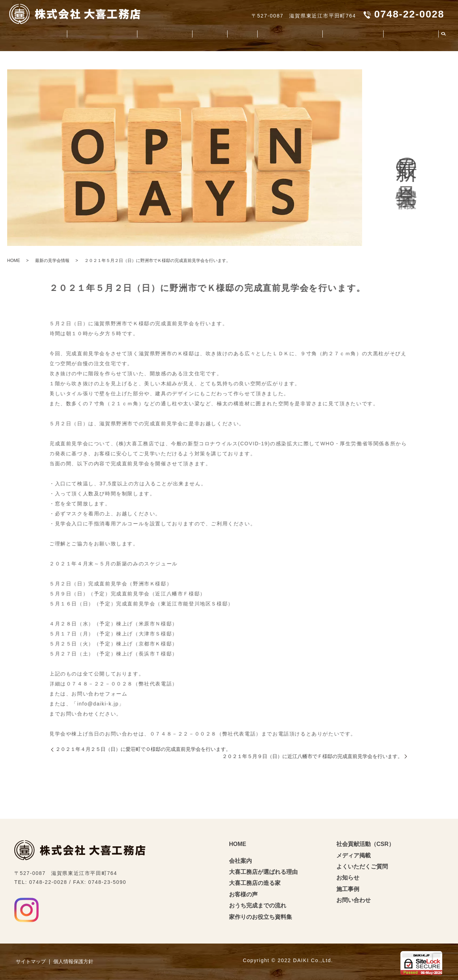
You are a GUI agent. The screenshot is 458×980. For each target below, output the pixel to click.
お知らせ (348, 878)
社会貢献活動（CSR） (347, 34)
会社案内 (33, 34)
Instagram (26, 910)
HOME (14, 261)
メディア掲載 (354, 855)
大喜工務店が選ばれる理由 (85, 34)
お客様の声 (199, 34)
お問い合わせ (354, 900)
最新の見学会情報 (52, 261)
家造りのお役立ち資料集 (279, 34)
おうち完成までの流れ (258, 905)
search (443, 35)
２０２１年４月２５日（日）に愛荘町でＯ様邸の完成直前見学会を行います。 (143, 749)
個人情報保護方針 (73, 961)
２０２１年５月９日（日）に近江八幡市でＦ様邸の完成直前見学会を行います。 (312, 756)
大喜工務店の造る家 (153, 34)
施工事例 (230, 34)
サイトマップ (31, 961)
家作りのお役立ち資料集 (260, 917)
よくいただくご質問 (409, 34)
